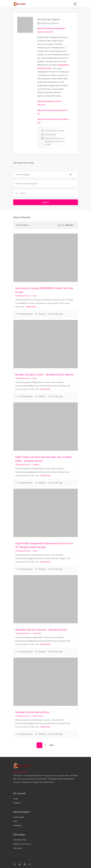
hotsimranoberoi (26, 314)
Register (17, 803)
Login (16, 799)
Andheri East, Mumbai (55, 131)
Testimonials (19, 817)
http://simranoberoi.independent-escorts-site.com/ (55, 141)
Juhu (35, 296)
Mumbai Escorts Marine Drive (32, 712)
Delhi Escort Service (22, 844)
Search (45, 202)
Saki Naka (37, 633)
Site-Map (17, 848)
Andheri (36, 465)
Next (52, 745)
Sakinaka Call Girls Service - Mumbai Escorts (41, 630)
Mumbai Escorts (23, 296)
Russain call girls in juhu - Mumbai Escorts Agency (44, 375)
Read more (31, 307)
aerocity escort (20, 772)
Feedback (18, 826)
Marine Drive (38, 716)
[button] (70, 225)
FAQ (15, 821)
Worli (35, 551)
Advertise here (20, 840)
